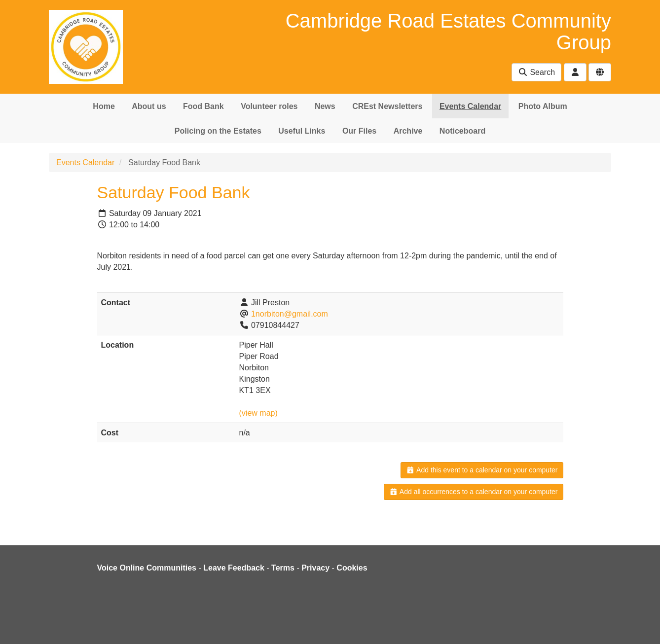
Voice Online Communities (147, 568)
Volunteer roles (269, 106)
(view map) (258, 413)
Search (536, 72)
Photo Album (543, 106)
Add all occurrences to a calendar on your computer (473, 492)
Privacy (315, 568)
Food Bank (203, 106)
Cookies (352, 568)
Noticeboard (462, 131)
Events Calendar (470, 106)
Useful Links (302, 131)
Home (104, 106)
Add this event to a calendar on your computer (482, 470)
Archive (408, 131)
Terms (283, 568)
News (325, 106)
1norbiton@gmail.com (290, 314)
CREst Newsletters (387, 106)
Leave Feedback (234, 568)
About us (149, 106)
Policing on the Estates (218, 131)
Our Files (359, 131)
